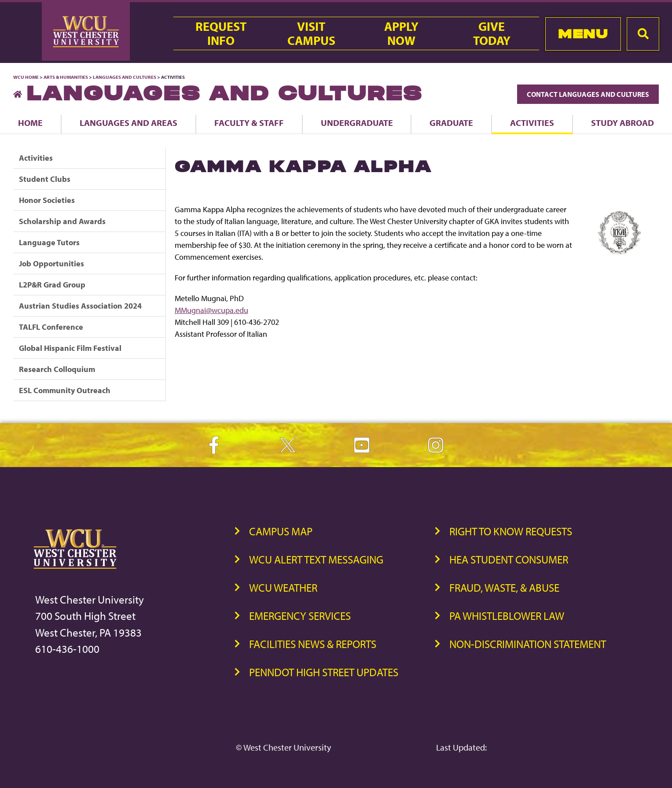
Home (30, 123)
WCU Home (26, 77)
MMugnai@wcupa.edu (211, 310)
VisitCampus (311, 33)
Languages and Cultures (125, 77)
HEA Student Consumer (509, 559)
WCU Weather (283, 587)
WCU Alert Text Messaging (316, 559)
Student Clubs (45, 179)
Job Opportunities (51, 263)
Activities (532, 123)
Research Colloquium (57, 369)
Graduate (451, 123)
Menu (583, 34)
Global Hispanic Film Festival (70, 348)
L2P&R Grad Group (52, 285)
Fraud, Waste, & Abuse (504, 587)
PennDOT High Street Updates (324, 672)
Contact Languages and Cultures (588, 94)
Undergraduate (357, 123)
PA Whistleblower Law (507, 616)
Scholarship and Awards (62, 221)
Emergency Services (300, 616)
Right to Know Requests (511, 531)
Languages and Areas (129, 123)
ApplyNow (401, 33)
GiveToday (492, 33)
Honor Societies (47, 200)
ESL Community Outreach (65, 390)
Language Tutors (49, 242)
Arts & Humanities (66, 77)
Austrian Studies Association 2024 (80, 306)
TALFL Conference (51, 327)
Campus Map (281, 531)
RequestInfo (221, 33)
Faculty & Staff (249, 123)
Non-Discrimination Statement (528, 644)
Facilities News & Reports (313, 644)
